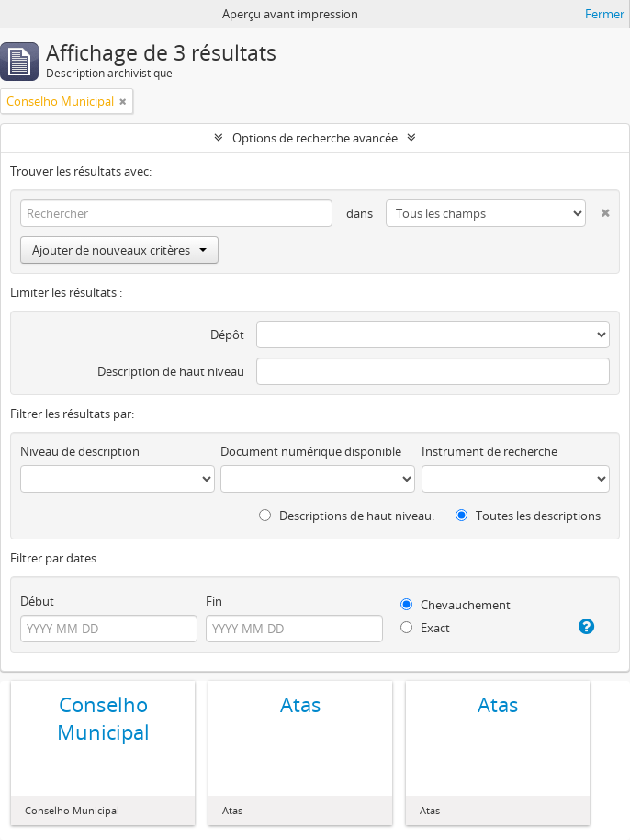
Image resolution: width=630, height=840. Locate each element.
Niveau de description (80, 451)
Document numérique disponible (311, 451)
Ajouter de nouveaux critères (119, 250)
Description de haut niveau (171, 371)
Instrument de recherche (489, 451)
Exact (425, 628)
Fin (214, 601)
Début (37, 601)
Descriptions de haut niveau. (347, 516)
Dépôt (227, 335)
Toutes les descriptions (528, 516)
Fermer (605, 14)
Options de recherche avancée (315, 138)
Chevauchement (456, 605)
